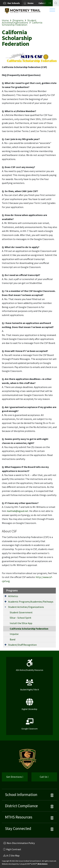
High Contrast (14, 849)
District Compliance (21, 806)
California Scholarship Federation (22, 24)
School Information (21, 795)
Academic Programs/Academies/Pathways (31, 602)
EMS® (35, 864)
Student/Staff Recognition (22, 645)
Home (31, 3)
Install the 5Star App (21, 623)
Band (13, 639)
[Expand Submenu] (6, 596)
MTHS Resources (19, 817)
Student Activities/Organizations (19, 22)
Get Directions (13, 778)
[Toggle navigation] (52, 11)
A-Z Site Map (11, 856)
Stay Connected (18, 828)
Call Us (40, 778)
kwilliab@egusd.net (18, 511)
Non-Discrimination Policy (19, 843)
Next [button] (47, 3)
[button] (14, 3)
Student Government (21, 612)
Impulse (14, 634)
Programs (18, 20)
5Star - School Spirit (21, 618)
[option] (11, 3)
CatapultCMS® (25, 864)
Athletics (13, 596)
